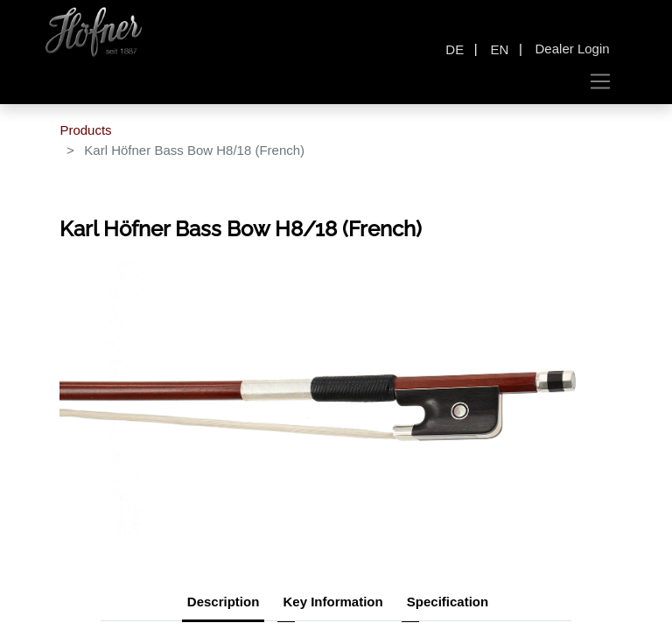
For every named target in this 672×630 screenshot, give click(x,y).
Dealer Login (573, 49)
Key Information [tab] (332, 602)
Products (85, 130)
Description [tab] (224, 602)
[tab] (448, 604)
